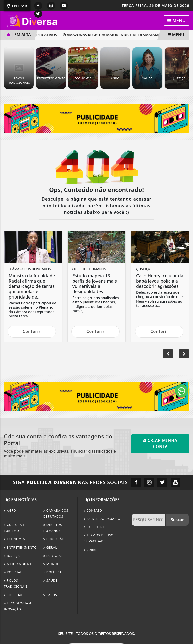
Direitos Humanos (53, 528)
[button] (168, 354)
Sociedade (15, 595)
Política (53, 572)
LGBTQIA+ (53, 556)
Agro (10, 510)
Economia (14, 539)
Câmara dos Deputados (56, 513)
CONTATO (93, 510)
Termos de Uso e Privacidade (100, 538)
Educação (54, 539)
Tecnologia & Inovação (18, 606)
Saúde (51, 581)
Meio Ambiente (19, 564)
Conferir (32, 331)
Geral (50, 547)
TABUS (50, 595)
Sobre (91, 550)
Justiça (12, 556)
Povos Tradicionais (16, 584)
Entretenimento (20, 547)
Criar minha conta (160, 443)
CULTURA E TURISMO (14, 528)
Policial (13, 572)
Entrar (17, 6)
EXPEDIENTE (95, 527)
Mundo (52, 564)
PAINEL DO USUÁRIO (102, 519)
